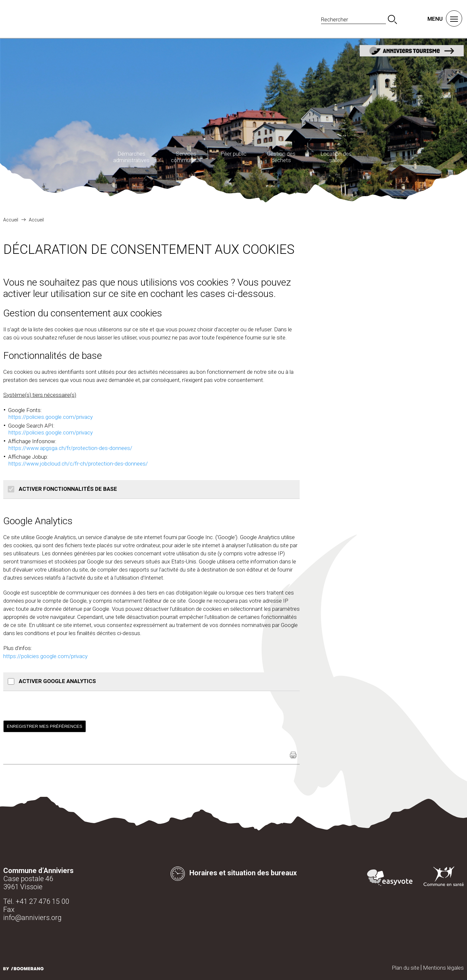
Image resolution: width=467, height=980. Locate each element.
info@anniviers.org (32, 918)
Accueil (11, 220)
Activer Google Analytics (57, 681)
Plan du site (406, 968)
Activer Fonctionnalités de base (67, 489)
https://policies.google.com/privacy (51, 417)
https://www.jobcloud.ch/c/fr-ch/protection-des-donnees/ (78, 464)
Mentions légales (443, 968)
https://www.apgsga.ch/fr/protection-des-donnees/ (70, 448)
